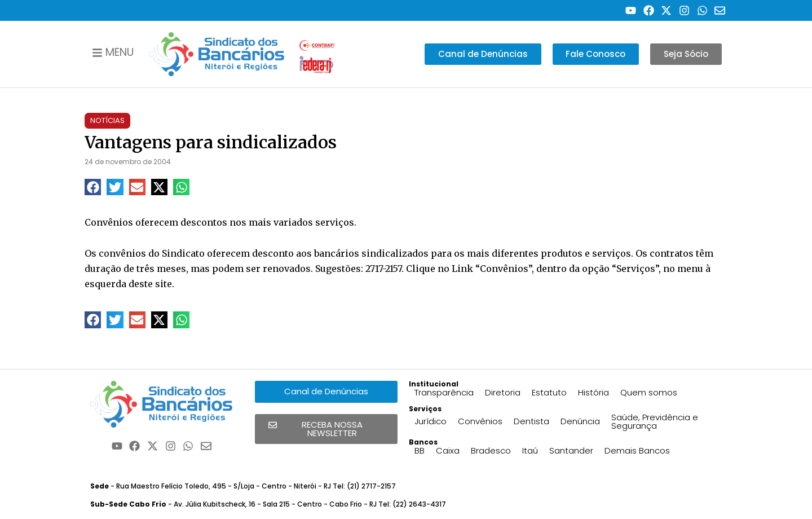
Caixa (448, 450)
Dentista (531, 421)
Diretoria (503, 392)
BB (420, 450)
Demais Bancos (637, 450)
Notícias (107, 120)
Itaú (530, 450)
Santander (571, 450)
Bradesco (491, 450)
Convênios (480, 421)
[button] (93, 187)
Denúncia (580, 421)
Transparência (444, 392)
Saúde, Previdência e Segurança (655, 421)
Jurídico (431, 421)
